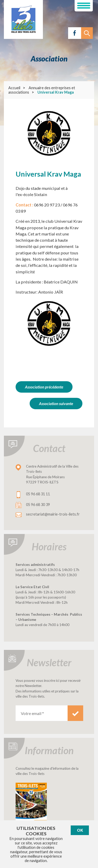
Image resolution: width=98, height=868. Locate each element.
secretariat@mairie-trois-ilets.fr (53, 514)
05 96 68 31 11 (38, 494)
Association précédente (44, 387)
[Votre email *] (42, 713)
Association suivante (56, 404)
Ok (80, 830)
